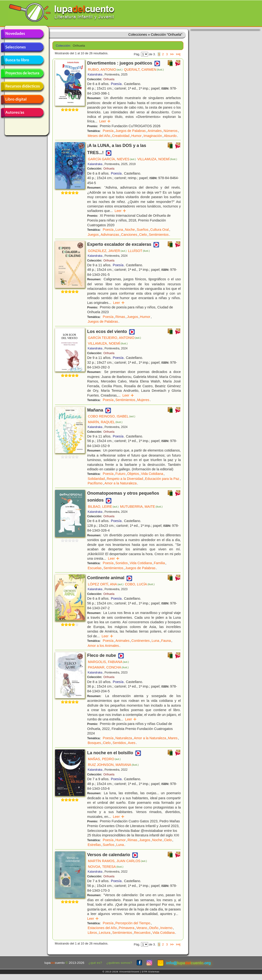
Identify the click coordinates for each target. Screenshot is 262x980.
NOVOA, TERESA (106, 867)
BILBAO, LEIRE (103, 507)
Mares (173, 738)
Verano (142, 928)
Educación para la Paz (162, 479)
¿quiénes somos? (119, 963)
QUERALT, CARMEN (144, 70)
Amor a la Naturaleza (120, 483)
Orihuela (109, 79)
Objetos (133, 474)
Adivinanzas (110, 235)
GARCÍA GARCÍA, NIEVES (112, 159)
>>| (178, 54)
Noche (130, 230)
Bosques (94, 743)
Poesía (116, 84)
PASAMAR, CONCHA (108, 667)
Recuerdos (142, 933)
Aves (132, 743)
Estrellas (94, 845)
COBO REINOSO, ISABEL (112, 416)
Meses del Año (99, 136)
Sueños (143, 230)
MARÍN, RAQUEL (105, 422)
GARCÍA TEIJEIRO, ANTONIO (114, 338)
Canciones (129, 235)
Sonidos (121, 563)
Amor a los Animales (103, 646)
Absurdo (170, 136)
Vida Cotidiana (152, 474)
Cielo (143, 235)
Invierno (166, 928)
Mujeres (143, 400)
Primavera (126, 928)
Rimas (120, 317)
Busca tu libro (22, 60)
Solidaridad (96, 479)
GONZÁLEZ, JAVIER (107, 251)
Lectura (105, 933)
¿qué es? (95, 963)
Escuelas (95, 568)
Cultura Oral (160, 230)
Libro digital (22, 100)
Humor (136, 136)
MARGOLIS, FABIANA (108, 662)
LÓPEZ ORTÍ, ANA (106, 584)
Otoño (154, 928)
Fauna (166, 641)
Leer (105, 121)
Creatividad (121, 136)
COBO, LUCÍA (140, 584)
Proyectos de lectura (22, 73)
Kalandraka (95, 75)
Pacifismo (95, 483)
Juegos (93, 235)
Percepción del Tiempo (133, 923)
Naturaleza (124, 738)
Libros (92, 933)
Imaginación (153, 136)
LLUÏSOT (139, 251)
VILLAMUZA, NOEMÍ (157, 159)
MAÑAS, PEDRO (104, 759)
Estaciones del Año (102, 928)
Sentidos (119, 743)
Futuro (120, 474)
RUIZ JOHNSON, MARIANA (113, 765)
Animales (155, 131)
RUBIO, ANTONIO (105, 70)
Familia (159, 563)
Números (171, 131)
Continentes (141, 641)
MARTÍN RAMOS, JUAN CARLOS (117, 861)
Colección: (63, 46)
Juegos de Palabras (130, 131)
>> (172, 54)
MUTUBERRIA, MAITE (141, 507)
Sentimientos (159, 235)
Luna (119, 230)
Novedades (22, 34)
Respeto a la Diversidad (125, 479)
